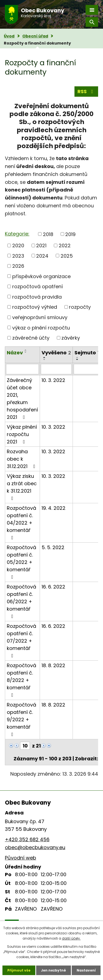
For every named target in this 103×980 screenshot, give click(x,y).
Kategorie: (17, 234)
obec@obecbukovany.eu (35, 847)
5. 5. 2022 (53, 547)
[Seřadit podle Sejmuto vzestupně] (77, 357)
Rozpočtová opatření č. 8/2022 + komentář (21, 680)
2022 (65, 245)
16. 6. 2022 (53, 587)
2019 (70, 234)
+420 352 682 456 (27, 839)
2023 (18, 256)
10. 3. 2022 (53, 380)
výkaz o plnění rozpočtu (41, 327)
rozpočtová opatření (38, 286)
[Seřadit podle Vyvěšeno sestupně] (45, 360)
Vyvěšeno (56, 353)
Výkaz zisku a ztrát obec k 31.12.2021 (22, 487)
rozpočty (80, 307)
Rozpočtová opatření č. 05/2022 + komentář (21, 562)
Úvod (9, 36)
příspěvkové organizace (41, 276)
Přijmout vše (19, 970)
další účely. (71, 938)
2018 (48, 234)
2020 (18, 245)
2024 (42, 256)
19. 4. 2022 (54, 508)
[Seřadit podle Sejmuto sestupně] (77, 360)
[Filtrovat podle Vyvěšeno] (56, 369)
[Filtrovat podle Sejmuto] (87, 369)
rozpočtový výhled (35, 307)
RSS (86, 91)
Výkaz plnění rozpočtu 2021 (22, 434)
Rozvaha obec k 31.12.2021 (22, 459)
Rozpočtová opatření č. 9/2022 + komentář (21, 719)
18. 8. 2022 (53, 665)
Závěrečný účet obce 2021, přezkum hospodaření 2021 (22, 399)
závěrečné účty (31, 338)
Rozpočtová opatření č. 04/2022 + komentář (21, 522)
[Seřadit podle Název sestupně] (26, 352)
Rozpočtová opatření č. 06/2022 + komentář (21, 601)
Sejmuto (87, 353)
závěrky (71, 338)
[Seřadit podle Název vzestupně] (26, 350)
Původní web (21, 858)
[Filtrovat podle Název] (22, 369)
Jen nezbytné (54, 970)
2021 (41, 245)
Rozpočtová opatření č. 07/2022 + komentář (21, 640)
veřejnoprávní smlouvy (40, 317)
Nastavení (86, 970)
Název (15, 353)
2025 (67, 256)
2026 (18, 266)
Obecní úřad (35, 36)
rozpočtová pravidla (37, 297)
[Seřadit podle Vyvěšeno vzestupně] (45, 357)
